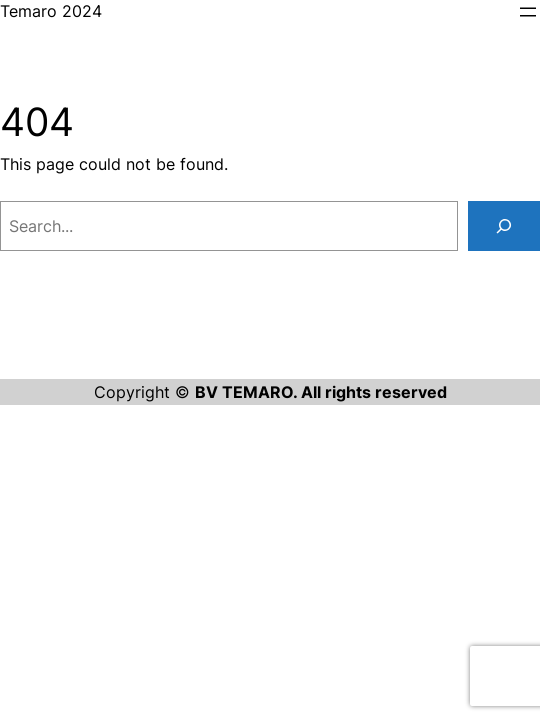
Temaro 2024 (51, 11)
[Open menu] (528, 12)
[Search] (504, 226)
